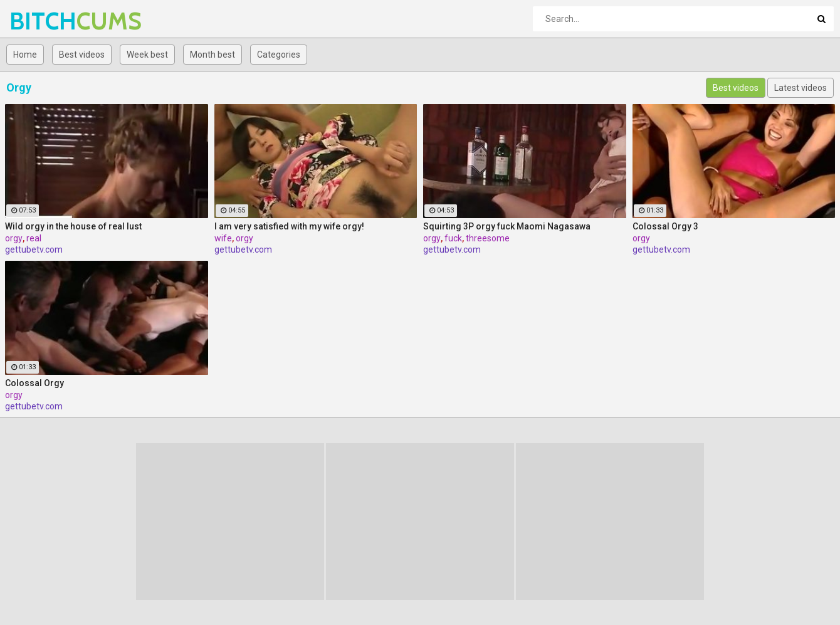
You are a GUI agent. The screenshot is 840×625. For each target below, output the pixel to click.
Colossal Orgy (34, 383)
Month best (213, 55)
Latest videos (801, 88)
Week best (147, 55)
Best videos (82, 55)
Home (25, 55)
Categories (279, 55)
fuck (453, 238)
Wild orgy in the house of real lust (73, 226)
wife (223, 238)
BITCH (42, 21)
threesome (488, 238)
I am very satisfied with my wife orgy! (289, 226)
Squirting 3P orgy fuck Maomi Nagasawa (507, 226)
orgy (14, 238)
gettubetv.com (34, 249)
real (34, 238)
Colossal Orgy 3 (665, 226)
